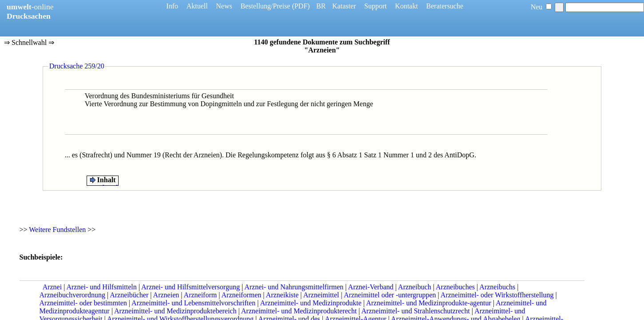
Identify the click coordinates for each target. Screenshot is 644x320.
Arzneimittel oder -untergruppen (390, 295)
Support (376, 6)
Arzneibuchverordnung (72, 295)
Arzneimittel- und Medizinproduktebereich (175, 311)
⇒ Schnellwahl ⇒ (29, 43)
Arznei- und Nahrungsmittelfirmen (294, 287)
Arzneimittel (321, 295)
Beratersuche (445, 6)
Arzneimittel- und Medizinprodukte (310, 303)
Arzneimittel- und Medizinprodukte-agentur (429, 303)
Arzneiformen (242, 295)
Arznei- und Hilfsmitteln (101, 287)
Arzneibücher (129, 295)
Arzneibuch (415, 287)
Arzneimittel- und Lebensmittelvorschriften (193, 303)
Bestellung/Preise (265, 6)
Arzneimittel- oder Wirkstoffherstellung (497, 295)
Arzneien (166, 295)
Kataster (344, 6)
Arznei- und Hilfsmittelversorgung (191, 287)
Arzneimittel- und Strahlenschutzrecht (415, 311)
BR (321, 6)
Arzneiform (201, 295)
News (224, 6)
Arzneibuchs (497, 287)
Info (172, 6)
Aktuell (197, 6)
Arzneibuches (455, 287)
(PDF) (301, 6)
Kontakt (406, 6)
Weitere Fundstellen (57, 230)
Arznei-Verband (371, 287)
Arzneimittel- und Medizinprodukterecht (299, 311)
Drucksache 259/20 (77, 66)
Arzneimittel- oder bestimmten (83, 303)
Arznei (52, 287)
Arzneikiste (282, 295)
